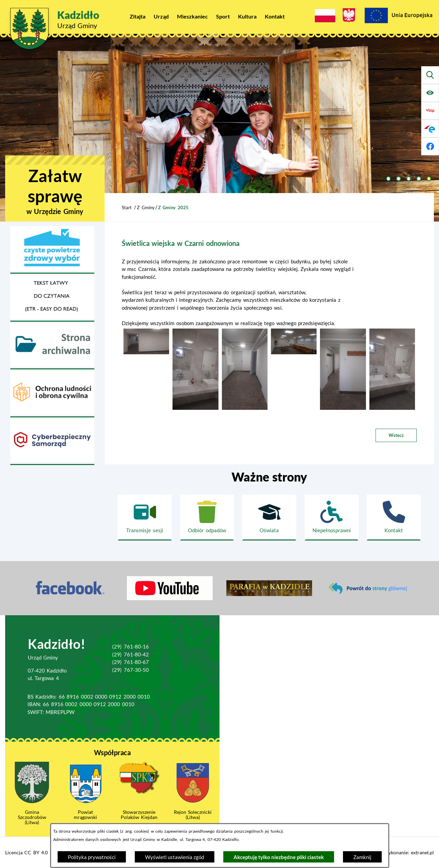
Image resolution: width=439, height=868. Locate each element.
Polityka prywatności (92, 857)
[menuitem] (138, 16)
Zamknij (362, 857)
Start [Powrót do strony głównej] (127, 207)
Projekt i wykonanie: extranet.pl (399, 852)
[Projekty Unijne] (398, 16)
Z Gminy (146, 207)
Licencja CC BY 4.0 (26, 852)
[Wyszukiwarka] (430, 75)
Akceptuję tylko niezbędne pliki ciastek (279, 857)
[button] (146, 352)
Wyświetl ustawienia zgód (175, 857)
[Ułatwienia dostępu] (430, 93)
